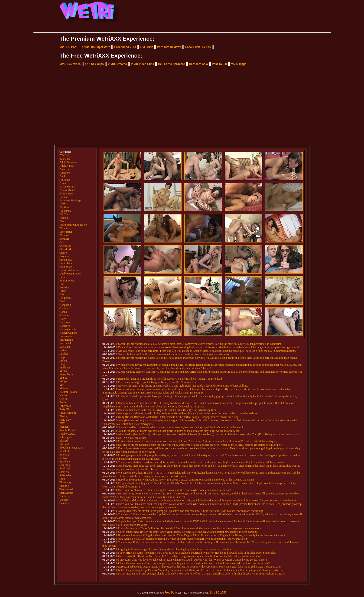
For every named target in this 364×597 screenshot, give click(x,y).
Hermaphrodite (68, 329)
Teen (62, 479)
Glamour (64, 308)
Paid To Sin (219, 64)
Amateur (64, 169)
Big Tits (64, 214)
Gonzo (63, 312)
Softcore (64, 458)
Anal (62, 176)
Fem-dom (65, 287)
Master (63, 371)
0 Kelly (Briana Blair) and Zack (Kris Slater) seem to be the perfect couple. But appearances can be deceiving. (178, 417)
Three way (65, 482)
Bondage (64, 239)
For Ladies (65, 298)
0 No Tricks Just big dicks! (131, 438)
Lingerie (64, 364)
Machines (65, 368)
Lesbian (64, 361)
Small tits (65, 451)
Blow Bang (66, 232)
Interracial (65, 343)
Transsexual (66, 489)
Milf (62, 385)
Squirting (65, 465)
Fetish (63, 291)
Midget (63, 381)
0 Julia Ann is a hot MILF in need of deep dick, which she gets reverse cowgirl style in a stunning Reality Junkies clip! (182, 539)
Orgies (63, 399)
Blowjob (64, 235)
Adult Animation (69, 162)
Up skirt (64, 500)
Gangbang (65, 305)
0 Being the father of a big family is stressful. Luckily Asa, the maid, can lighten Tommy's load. (169, 379)
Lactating (65, 347)
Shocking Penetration (71, 448)
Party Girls (65, 409)
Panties (63, 402)
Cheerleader (66, 249)
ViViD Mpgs (239, 64)
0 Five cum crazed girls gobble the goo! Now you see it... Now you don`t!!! (158, 382)
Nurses (63, 395)
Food (62, 294)
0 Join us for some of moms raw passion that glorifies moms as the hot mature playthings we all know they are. (178, 431)
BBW (63, 204)
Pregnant (64, 427)
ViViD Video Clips (142, 64)
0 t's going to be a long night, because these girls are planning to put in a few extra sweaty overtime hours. (175, 549)
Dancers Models (68, 270)
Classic (63, 253)
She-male (65, 444)
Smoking (64, 455)
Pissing (63, 416)
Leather (64, 354)
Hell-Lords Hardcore (171, 64)
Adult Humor (67, 166)
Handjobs (65, 322)
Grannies (64, 315)
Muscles (64, 388)
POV (62, 423)
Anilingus (65, 180)
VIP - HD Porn (68, 47)
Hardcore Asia (198, 64)
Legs (62, 357)
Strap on (64, 472)
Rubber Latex (67, 434)
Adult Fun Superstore (96, 47)
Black (63, 221)
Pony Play (65, 420)
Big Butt (64, 207)
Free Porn (171, 593)
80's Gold (65, 159)
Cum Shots (66, 263)
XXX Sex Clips (94, 64)
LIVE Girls (147, 47)
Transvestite (66, 493)
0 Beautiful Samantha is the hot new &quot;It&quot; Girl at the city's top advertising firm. (166, 410)
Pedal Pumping (68, 413)
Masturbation (67, 374)
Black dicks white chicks (73, 225)
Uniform (64, 496)
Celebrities (65, 246)
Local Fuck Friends (198, 47)
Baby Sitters (66, 194)
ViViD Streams (117, 64)
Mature (63, 378)
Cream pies (66, 260)
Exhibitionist (67, 281)
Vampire (64, 503)
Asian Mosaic (67, 187)
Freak (63, 301)
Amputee (65, 173)
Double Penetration (70, 274)
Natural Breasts (68, 392)
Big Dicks (65, 211)
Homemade (66, 336)
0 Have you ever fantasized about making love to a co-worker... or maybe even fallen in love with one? (173, 490)
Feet (62, 284)
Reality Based (67, 430)
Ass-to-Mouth (67, 190)
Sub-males (65, 475)
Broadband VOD (125, 47)
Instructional (67, 340)
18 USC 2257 (218, 593)
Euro (62, 277)
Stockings (65, 468)
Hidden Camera (68, 333)
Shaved (63, 441)
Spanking (65, 461)
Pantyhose (65, 406)
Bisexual (64, 218)
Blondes (64, 228)
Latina (63, 350)
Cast (62, 242)
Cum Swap (66, 267)
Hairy (63, 319)
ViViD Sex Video (70, 64)
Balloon (64, 197)
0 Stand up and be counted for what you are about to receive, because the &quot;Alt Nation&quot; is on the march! (180, 427)
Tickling (64, 486)
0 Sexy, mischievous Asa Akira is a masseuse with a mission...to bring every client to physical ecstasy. (173, 354)
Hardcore (65, 326)
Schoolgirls (66, 437)
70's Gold (65, 155)
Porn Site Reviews (169, 47)
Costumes (65, 256)
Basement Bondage (70, 200)
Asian (63, 183)
